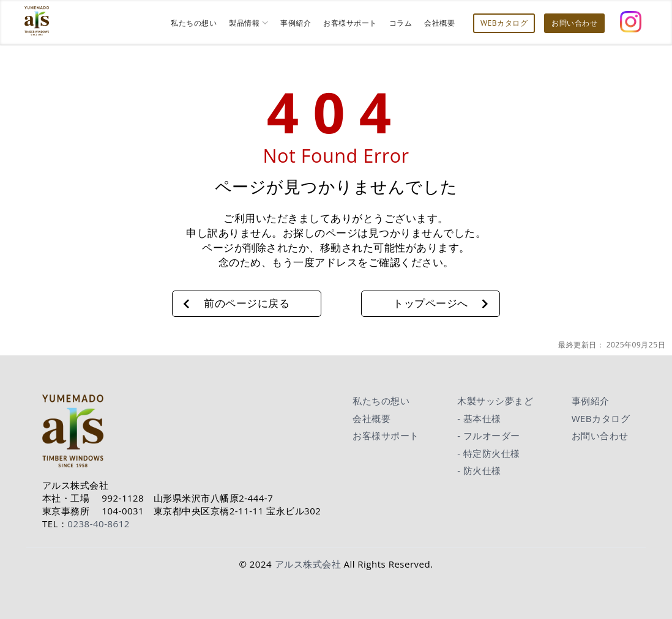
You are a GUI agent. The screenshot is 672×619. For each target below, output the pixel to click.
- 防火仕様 (479, 470)
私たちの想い (381, 401)
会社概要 (371, 418)
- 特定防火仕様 (489, 453)
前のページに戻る (247, 303)
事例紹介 (591, 401)
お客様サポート (386, 436)
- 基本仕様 (479, 418)
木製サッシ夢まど (495, 401)
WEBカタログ (601, 418)
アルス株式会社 (308, 564)
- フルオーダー (489, 436)
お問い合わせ (600, 436)
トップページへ (431, 303)
